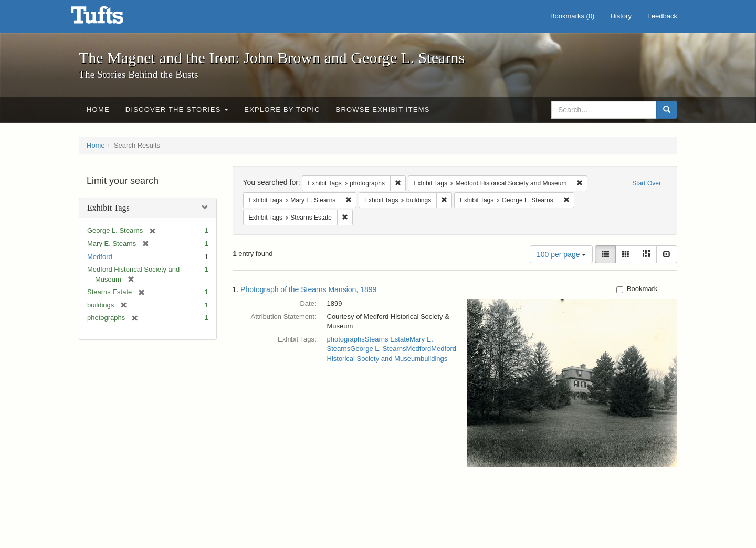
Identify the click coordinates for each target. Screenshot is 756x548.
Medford (100, 257)
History (621, 16)
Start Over (647, 183)
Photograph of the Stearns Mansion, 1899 (308, 289)
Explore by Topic (282, 110)
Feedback (662, 16)
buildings (434, 359)
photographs (346, 339)
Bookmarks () (573, 16)
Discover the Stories (177, 110)
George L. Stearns (378, 349)
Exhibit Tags (108, 208)
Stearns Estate (387, 339)
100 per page (561, 254)
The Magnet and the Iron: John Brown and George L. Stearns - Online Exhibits (110, 18)
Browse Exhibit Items (383, 110)
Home (98, 110)
